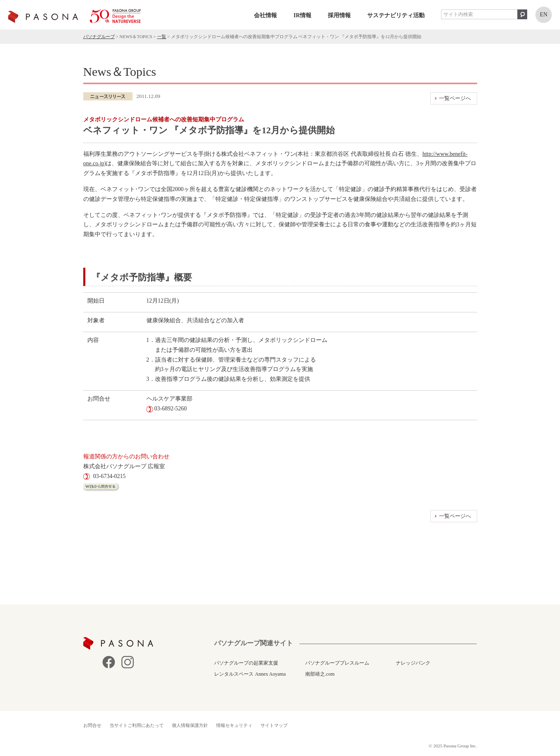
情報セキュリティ (234, 725)
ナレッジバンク (413, 663)
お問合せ (92, 725)
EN (544, 15)
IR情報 (302, 15)
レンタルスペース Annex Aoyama (250, 674)
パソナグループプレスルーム (337, 663)
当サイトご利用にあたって (137, 725)
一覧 (162, 36)
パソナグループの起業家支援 (246, 663)
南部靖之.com (320, 674)
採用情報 (339, 15)
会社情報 (265, 15)
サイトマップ (274, 725)
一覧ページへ (455, 98)
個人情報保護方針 (190, 725)
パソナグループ (99, 36)
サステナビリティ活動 (396, 15)
